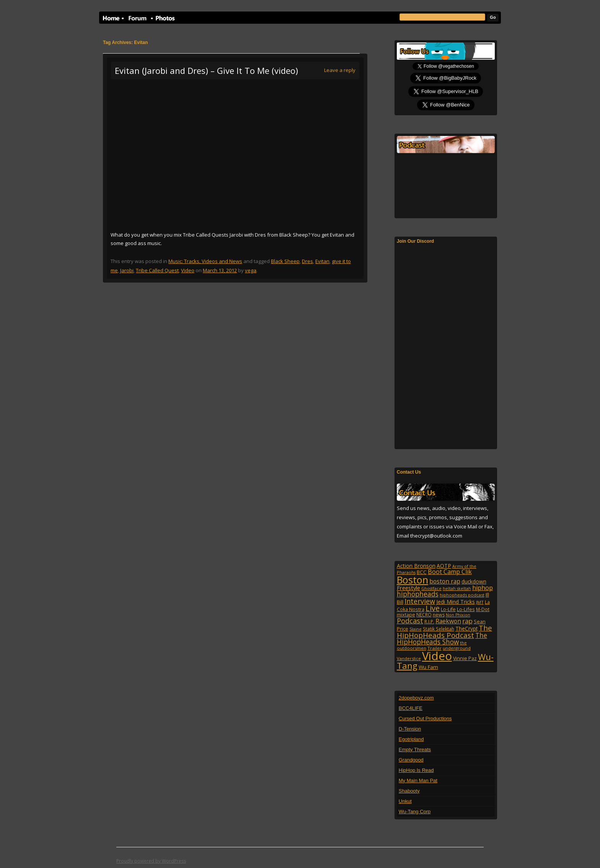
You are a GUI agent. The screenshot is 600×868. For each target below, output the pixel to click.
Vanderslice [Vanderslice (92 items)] (409, 658)
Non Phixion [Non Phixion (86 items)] (458, 615)
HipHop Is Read (416, 770)
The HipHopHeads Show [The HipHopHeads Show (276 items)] (442, 639)
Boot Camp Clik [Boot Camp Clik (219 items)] (450, 572)
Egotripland (411, 739)
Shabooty (409, 791)
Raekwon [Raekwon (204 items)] (448, 621)
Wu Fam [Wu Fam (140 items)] (428, 667)
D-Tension (410, 729)
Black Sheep (285, 261)
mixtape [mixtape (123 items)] (406, 615)
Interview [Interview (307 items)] (420, 601)
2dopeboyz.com (416, 698)
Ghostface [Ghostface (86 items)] (431, 588)
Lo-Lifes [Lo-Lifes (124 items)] (466, 609)
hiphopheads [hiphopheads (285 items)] (418, 594)
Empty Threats (415, 749)
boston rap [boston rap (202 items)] (445, 581)
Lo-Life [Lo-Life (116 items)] (448, 609)
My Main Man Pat (418, 781)
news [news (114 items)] (439, 615)
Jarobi (127, 270)
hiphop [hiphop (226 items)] (483, 588)
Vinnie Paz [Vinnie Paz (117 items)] (465, 658)
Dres (307, 261)
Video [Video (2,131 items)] (437, 656)
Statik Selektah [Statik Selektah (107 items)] (439, 629)
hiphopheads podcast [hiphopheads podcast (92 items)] (462, 595)
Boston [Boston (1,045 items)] (412, 580)
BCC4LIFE (411, 708)
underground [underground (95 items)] (457, 648)
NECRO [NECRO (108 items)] (424, 615)
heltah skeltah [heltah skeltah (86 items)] (457, 588)
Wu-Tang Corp (415, 812)
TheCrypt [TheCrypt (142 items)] (466, 629)
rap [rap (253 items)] (467, 621)
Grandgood (411, 760)
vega (251, 270)
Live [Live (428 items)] (433, 608)
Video (188, 270)
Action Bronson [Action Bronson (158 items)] (416, 566)
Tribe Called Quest (157, 270)
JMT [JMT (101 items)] (480, 602)
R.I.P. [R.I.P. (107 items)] (429, 621)
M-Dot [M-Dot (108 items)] (483, 609)
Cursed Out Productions (425, 718)
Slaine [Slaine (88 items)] (416, 629)
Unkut (405, 801)
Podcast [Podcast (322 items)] (410, 620)
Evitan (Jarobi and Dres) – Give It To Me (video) (206, 70)
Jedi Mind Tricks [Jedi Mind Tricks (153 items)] (456, 602)
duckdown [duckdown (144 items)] (474, 581)
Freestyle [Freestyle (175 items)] (408, 588)
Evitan (322, 261)
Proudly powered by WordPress (151, 861)
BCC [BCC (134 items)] (422, 572)
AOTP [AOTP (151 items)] (444, 566)
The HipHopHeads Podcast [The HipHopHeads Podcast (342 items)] (444, 631)
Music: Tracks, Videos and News (205, 261)
